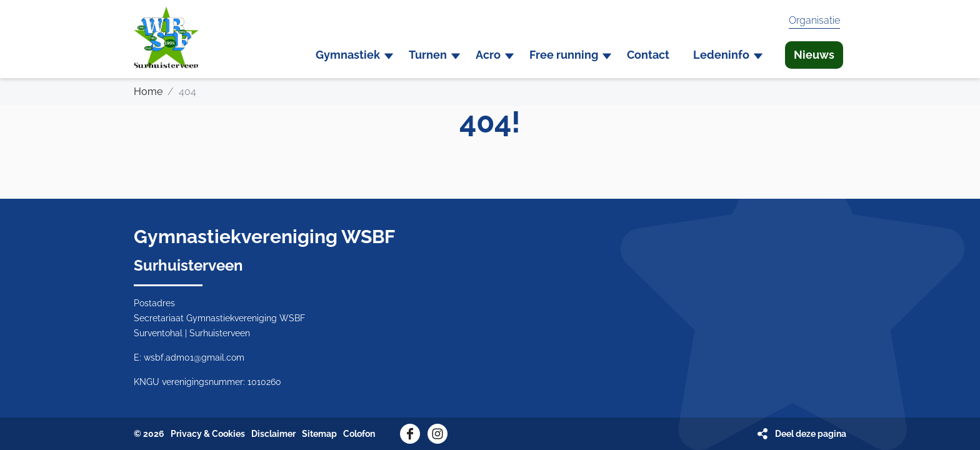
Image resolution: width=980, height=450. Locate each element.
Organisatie (814, 20)
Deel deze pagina (811, 434)
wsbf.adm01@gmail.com (194, 357)
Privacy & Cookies (208, 434)
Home (148, 92)
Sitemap (319, 434)
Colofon (359, 434)
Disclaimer (273, 434)
